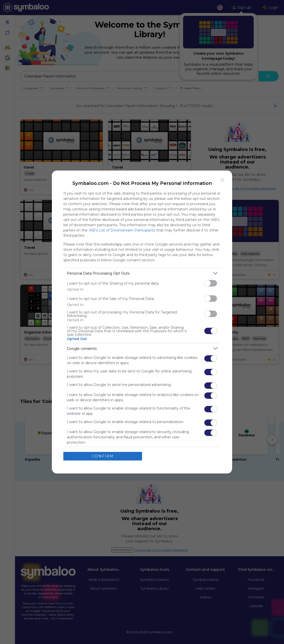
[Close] (222, 180)
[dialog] (142, 322)
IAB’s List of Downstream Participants (122, 230)
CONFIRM (103, 456)
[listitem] (142, 273)
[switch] (211, 283)
